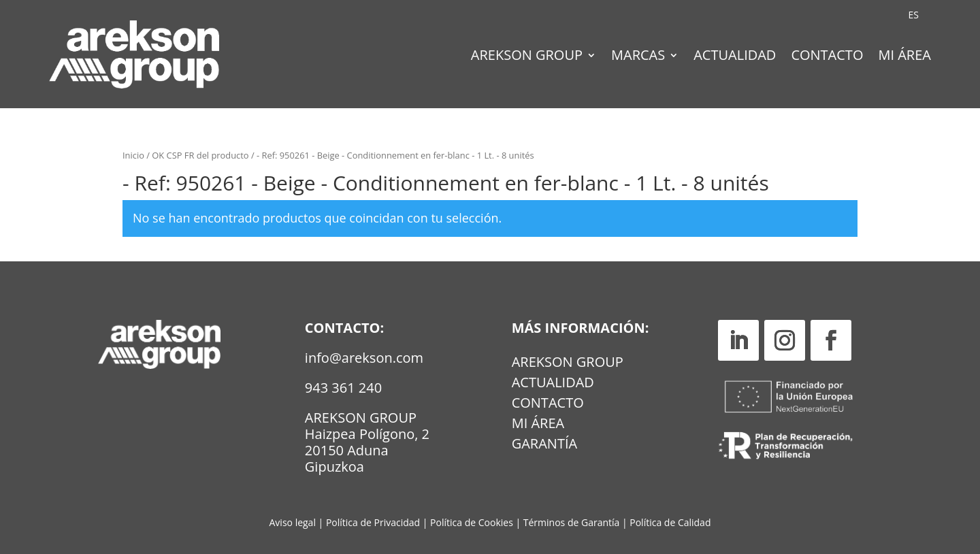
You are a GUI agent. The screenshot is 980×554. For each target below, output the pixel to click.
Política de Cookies (473, 522)
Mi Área (904, 57)
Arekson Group (527, 57)
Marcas (638, 57)
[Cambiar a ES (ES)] (914, 15)
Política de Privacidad (373, 522)
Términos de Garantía (573, 522)
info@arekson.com (364, 358)
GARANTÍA (544, 446)
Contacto (827, 57)
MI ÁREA (538, 425)
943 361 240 (343, 388)
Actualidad (735, 57)
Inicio (133, 155)
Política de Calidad (670, 522)
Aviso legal (293, 522)
